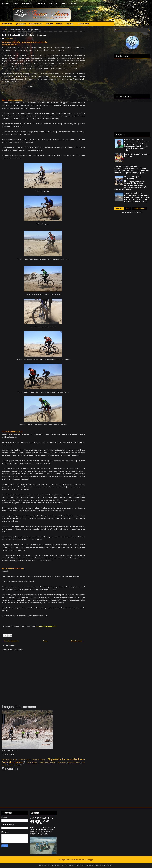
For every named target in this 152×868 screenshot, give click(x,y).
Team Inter (75, 860)
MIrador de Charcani (74, 763)
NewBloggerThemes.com (105, 865)
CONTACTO (74, 4)
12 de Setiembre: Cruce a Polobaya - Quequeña (24, 35)
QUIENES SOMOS (21, 24)
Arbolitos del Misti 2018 (9, 760)
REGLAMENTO (53, 4)
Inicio (45, 641)
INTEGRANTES (6, 4)
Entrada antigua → (78, 641)
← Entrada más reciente (11, 641)
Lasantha (70, 865)
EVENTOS (61, 23)
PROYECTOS (64, 4)
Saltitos (18, 765)
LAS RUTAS (71, 23)
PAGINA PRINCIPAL (7, 24)
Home (5, 30)
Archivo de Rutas (139, 208)
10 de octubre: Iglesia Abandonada (132, 178)
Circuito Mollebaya (32, 763)
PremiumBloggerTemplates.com (85, 865)
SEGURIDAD (49, 24)
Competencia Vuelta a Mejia (48, 763)
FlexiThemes (50, 865)
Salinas (11, 765)
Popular (119, 208)
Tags (128, 208)
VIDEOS (16, 4)
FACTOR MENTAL (41, 4)
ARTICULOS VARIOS (84, 24)
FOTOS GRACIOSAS (27, 4)
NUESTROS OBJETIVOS (36, 24)
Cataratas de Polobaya (38, 760)
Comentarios (9, 39)
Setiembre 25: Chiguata (133, 193)
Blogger (139, 212)
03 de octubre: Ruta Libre (134, 140)
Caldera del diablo (24, 760)
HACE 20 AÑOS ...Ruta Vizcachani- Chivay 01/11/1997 (41, 821)
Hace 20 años (62, 763)
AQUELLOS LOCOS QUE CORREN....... (128, 166)
